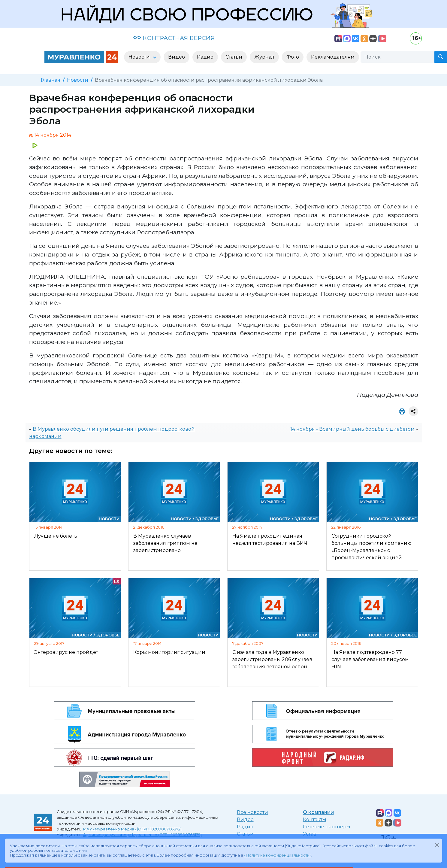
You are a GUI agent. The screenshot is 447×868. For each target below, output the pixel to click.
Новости (78, 80)
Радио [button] (205, 57)
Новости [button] (140, 57)
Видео (245, 819)
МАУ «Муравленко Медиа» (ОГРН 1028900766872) (132, 829)
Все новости (252, 812)
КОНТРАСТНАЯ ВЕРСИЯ (174, 38)
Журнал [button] (264, 57)
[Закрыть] (437, 845)
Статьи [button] (234, 57)
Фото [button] (293, 57)
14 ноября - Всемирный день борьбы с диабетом (352, 429)
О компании (318, 812)
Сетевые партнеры (327, 827)
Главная (51, 80)
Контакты (315, 819)
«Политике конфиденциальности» (278, 855)
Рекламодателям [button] (333, 57)
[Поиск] (397, 57)
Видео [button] (177, 57)
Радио (245, 827)
